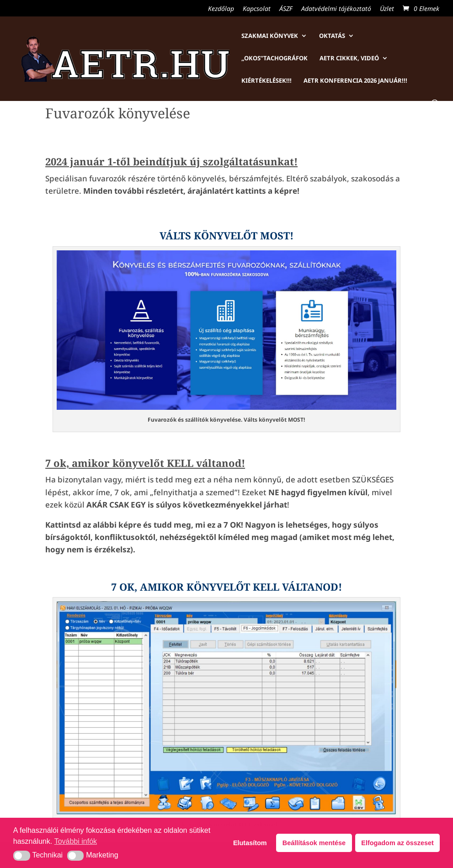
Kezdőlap (221, 9)
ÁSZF (286, 9)
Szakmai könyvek (270, 36)
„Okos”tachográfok (274, 58)
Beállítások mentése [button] (314, 843)
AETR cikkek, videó (349, 58)
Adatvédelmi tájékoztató (336, 9)
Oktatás (332, 36)
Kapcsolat (257, 9)
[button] (22, 856)
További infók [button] (76, 841)
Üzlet (387, 9)
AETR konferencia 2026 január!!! (355, 81)
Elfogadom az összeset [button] (397, 843)
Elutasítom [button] (250, 843)
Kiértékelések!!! (266, 81)
